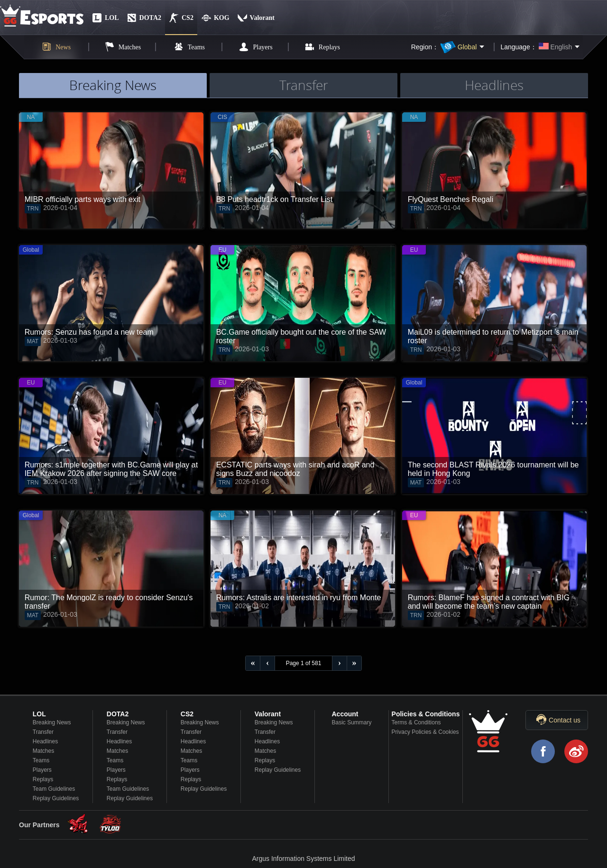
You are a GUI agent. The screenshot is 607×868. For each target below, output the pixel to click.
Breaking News (52, 722)
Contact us (565, 720)
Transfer (43, 732)
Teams (41, 760)
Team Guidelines (54, 789)
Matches (43, 751)
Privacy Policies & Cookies (425, 732)
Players (42, 770)
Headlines (45, 741)
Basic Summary (351, 722)
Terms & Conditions (416, 722)
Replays (43, 779)
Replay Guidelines (56, 798)
